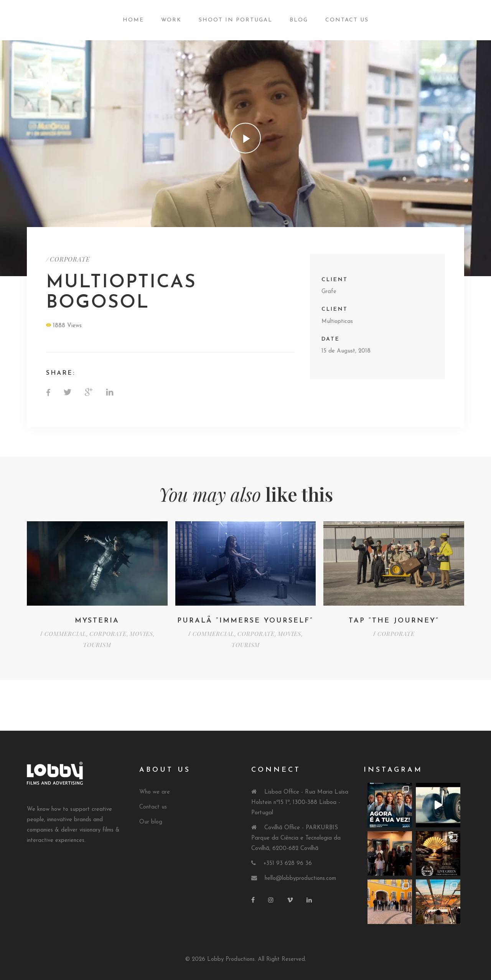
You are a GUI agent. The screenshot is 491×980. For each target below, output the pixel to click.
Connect (276, 770)
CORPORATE (70, 259)
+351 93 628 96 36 (288, 864)
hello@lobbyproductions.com (300, 879)
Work (171, 20)
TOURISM (97, 645)
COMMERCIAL (65, 634)
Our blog (151, 822)
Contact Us (347, 20)
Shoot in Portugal (236, 20)
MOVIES (141, 634)
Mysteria (97, 621)
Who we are (155, 792)
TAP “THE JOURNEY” (394, 621)
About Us (165, 770)
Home (133, 20)
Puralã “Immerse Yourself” (245, 621)
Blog (299, 20)
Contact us (153, 807)
